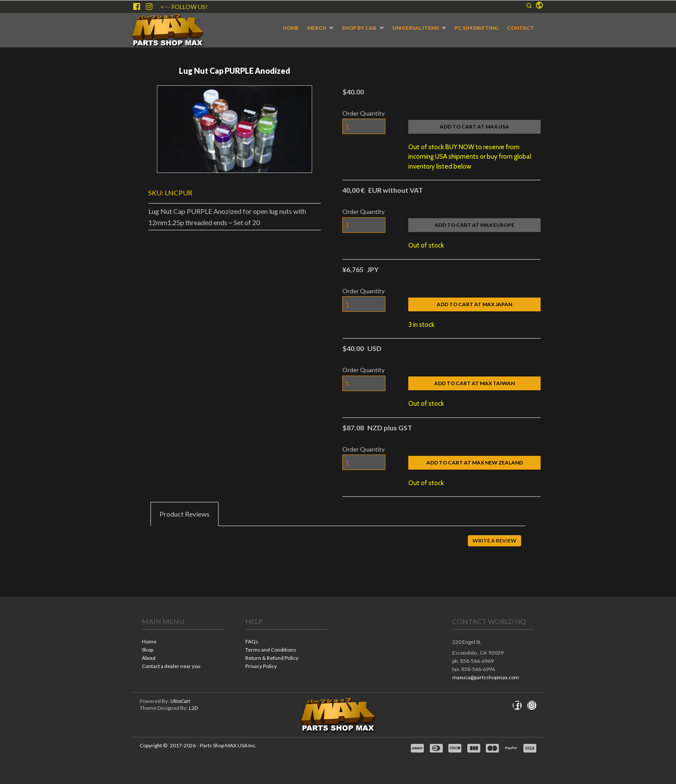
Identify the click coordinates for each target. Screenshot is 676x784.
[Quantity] (364, 126)
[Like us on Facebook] (137, 6)
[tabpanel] (338, 547)
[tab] (185, 514)
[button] (529, 6)
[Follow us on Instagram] (149, 6)
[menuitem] (291, 28)
